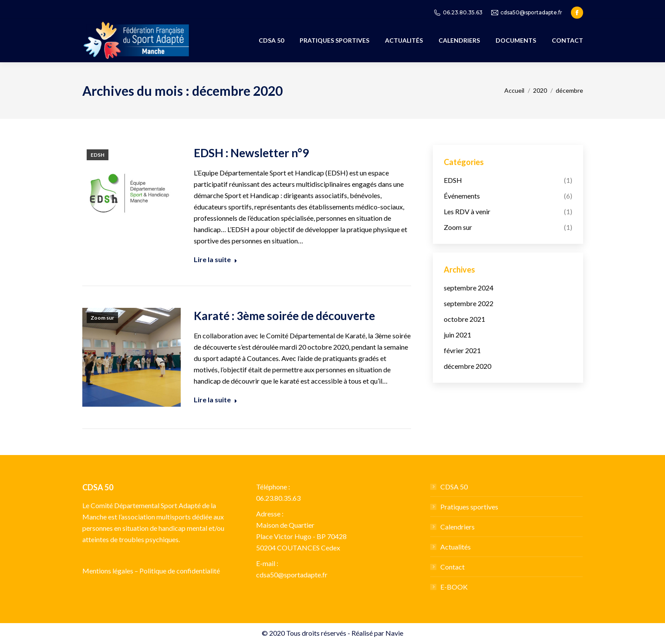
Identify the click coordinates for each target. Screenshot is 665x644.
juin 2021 (457, 335)
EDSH (98, 155)
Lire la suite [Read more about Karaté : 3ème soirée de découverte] (216, 400)
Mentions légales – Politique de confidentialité (151, 571)
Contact (452, 567)
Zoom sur (102, 318)
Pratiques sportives (469, 507)
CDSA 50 (454, 487)
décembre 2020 (468, 366)
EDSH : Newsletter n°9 (251, 153)
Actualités (456, 547)
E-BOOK (454, 587)
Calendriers (457, 527)
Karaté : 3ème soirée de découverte (284, 316)
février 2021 (462, 350)
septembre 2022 (469, 303)
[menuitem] (271, 40)
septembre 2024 (469, 288)
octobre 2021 (464, 319)
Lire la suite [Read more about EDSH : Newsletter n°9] (216, 259)
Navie (394, 633)
